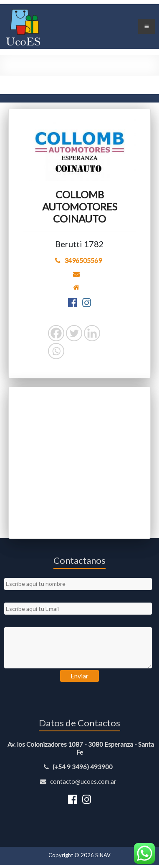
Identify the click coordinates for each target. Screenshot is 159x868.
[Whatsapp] (56, 351)
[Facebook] (56, 333)
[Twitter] (74, 333)
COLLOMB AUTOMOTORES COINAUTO (80, 206)
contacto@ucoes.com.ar (79, 781)
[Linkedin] (92, 333)
